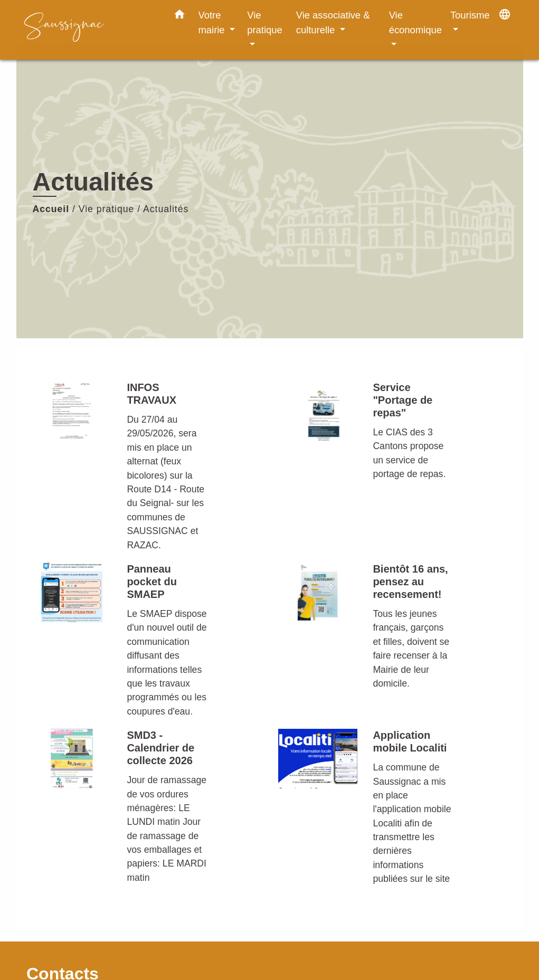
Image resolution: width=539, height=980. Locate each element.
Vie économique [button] (415, 22)
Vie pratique (107, 209)
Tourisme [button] (470, 15)
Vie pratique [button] (264, 22)
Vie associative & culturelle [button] (333, 22)
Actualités (166, 209)
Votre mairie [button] (213, 22)
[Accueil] (90, 30)
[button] (179, 16)
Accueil (51, 209)
